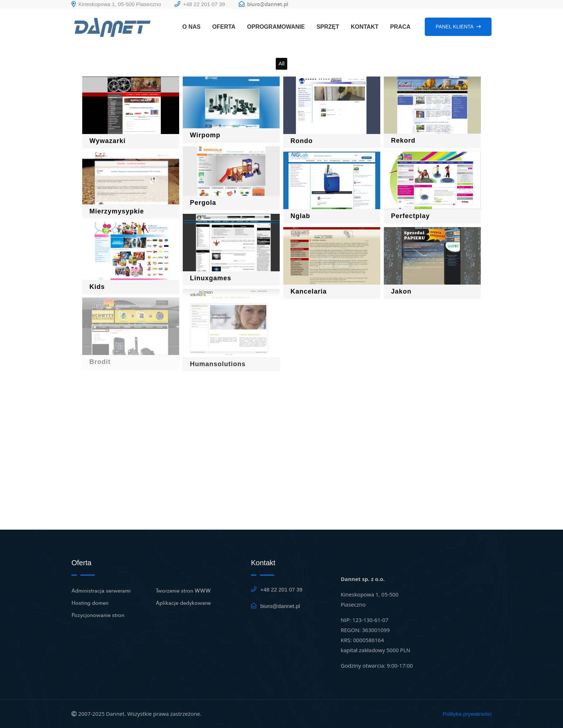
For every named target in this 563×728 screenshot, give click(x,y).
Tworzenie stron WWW (183, 590)
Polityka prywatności (467, 714)
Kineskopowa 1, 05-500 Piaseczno (116, 4)
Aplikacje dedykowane (183, 602)
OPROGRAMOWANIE (276, 27)
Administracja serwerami (101, 590)
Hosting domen (90, 602)
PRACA (400, 27)
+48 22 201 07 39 (200, 4)
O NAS (192, 27)
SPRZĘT (328, 27)
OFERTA (224, 27)
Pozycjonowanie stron (98, 615)
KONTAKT (365, 27)
